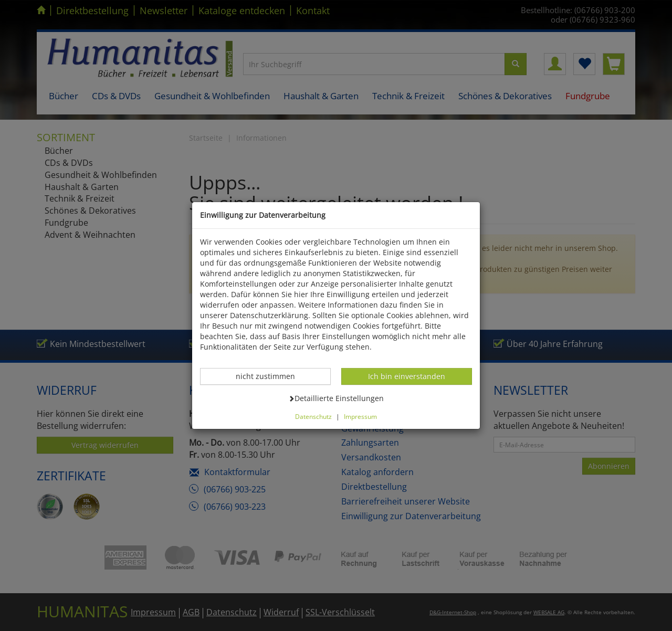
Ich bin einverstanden (406, 376)
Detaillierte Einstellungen (336, 398)
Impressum (360, 416)
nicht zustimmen (271, 376)
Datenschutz (313, 416)
